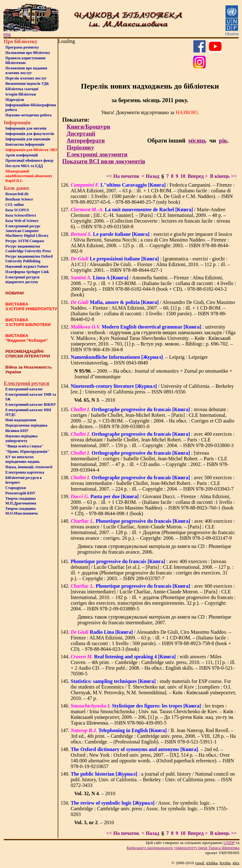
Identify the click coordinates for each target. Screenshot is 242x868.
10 (183, 176)
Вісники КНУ (17, 431)
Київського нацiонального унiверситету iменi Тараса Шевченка (183, 848)
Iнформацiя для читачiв (26, 128)
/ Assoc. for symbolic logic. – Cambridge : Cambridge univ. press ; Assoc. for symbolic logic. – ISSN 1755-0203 (149, 809)
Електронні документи (97, 154)
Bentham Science (19, 199)
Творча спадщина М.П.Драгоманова (21, 501)
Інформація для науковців (28, 139)
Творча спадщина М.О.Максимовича (22, 511)
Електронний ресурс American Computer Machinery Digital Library (27, 231)
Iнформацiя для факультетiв (30, 134)
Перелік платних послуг (26, 78)
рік (223, 140)
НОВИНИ (14, 293)
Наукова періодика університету (21, 438)
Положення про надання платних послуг (26, 70)
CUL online (15, 205)
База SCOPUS (17, 210)
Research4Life (17, 194)
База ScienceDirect (21, 215)
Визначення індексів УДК (27, 84)
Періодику (81, 147)
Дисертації (81, 134)
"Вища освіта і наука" (24, 446)
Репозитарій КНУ (20, 493)
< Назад (150, 176)
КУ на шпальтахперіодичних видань (23, 459)
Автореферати (86, 140)
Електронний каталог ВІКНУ (31, 405)
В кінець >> (223, 176)
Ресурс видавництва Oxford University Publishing (29, 259)
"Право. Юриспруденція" (27, 451)
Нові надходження (21, 420)
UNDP (229, 843)
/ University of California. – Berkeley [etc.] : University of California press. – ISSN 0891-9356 (152, 389)
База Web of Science (22, 221)
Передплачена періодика (26, 425)
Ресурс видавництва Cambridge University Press (28, 249)
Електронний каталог (24, 389)
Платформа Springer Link (27, 272)
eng (7, 34)
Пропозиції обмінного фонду (30, 160)
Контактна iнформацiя (25, 144)
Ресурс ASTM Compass (25, 241)
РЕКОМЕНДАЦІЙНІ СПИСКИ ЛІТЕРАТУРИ (28, 354)
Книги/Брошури (89, 127)
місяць (197, 140)
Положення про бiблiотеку (28, 53)
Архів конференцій (22, 155)
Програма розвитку (22, 47)
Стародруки (16, 488)
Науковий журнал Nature (27, 266)
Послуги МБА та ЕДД (24, 166)
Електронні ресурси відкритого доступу (22, 280)
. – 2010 (95, 400)
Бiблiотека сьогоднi (22, 89)
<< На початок (123, 176)
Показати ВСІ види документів (104, 161)
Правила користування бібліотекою (25, 60)
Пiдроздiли (15, 100)
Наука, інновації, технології (29, 467)
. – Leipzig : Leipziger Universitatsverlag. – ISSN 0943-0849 (139, 360)
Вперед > (198, 176)
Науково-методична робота (29, 115)
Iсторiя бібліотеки (21, 94)
